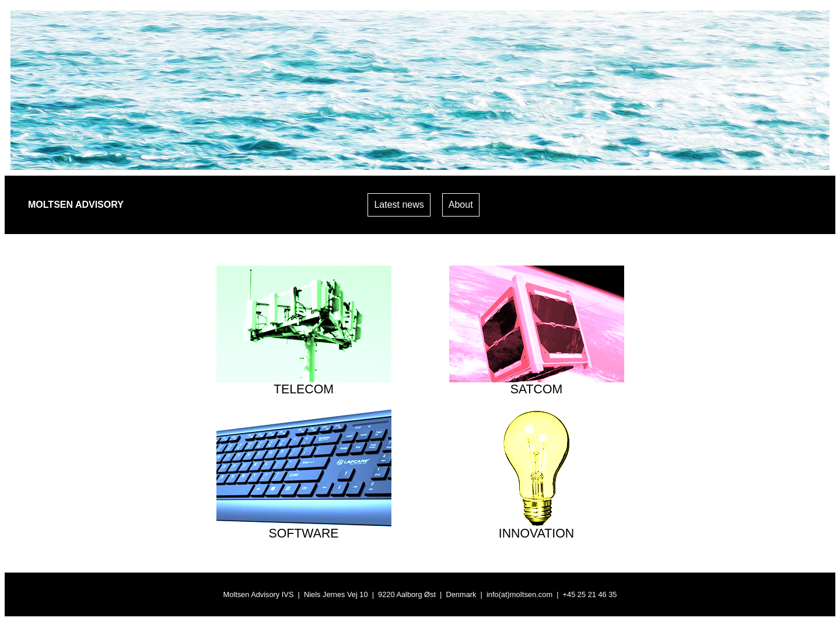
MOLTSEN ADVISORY (76, 205)
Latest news (399, 205)
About (461, 205)
